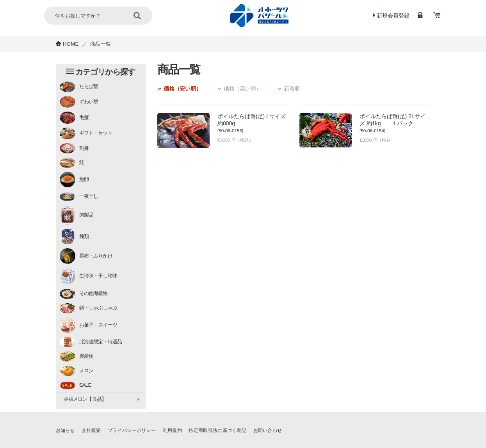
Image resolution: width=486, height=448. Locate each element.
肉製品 (77, 215)
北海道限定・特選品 (91, 342)
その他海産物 (84, 294)
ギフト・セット (86, 133)
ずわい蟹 (79, 102)
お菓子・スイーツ (89, 325)
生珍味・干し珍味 (89, 276)
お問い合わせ (283, 430)
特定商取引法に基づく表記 (229, 430)
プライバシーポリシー (137, 430)
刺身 (74, 148)
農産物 (77, 356)
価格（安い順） (183, 89)
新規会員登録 (388, 16)
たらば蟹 (79, 87)
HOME (71, 44)
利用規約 (180, 430)
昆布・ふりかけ (86, 256)
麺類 (74, 236)
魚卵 (74, 180)
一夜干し (79, 197)
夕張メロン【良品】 (85, 399)
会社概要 (93, 430)
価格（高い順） (249, 89)
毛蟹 (74, 118)
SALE (76, 385)
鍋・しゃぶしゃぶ (89, 308)
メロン (77, 371)
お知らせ (66, 430)
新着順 (304, 89)
